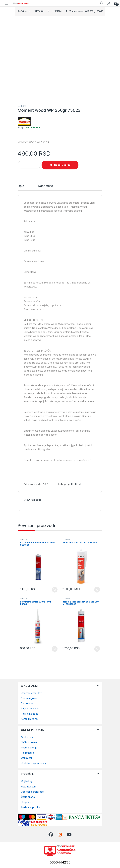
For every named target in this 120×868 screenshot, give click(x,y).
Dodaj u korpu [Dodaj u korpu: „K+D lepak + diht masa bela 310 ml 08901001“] (55, 590)
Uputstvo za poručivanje (34, 763)
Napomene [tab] (45, 186)
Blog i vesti (27, 802)
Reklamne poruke (30, 807)
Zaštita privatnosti (30, 708)
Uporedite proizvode (32, 792)
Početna (22, 11)
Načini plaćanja (29, 748)
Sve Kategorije (29, 698)
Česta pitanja (28, 797)
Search (102, 3)
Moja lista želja (29, 787)
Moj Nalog (26, 781)
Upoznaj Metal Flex (31, 693)
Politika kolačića (30, 714)
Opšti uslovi (27, 737)
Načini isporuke (29, 742)
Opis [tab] (21, 186)
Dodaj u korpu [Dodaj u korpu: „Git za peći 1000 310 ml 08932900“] (97, 590)
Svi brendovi (28, 703)
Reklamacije (27, 753)
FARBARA (39, 11)
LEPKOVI (57, 11)
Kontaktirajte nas (30, 719)
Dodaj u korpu (62, 165)
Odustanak (27, 758)
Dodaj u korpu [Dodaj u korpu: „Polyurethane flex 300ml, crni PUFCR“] (55, 649)
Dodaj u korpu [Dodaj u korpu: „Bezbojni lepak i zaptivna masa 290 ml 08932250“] (97, 649)
